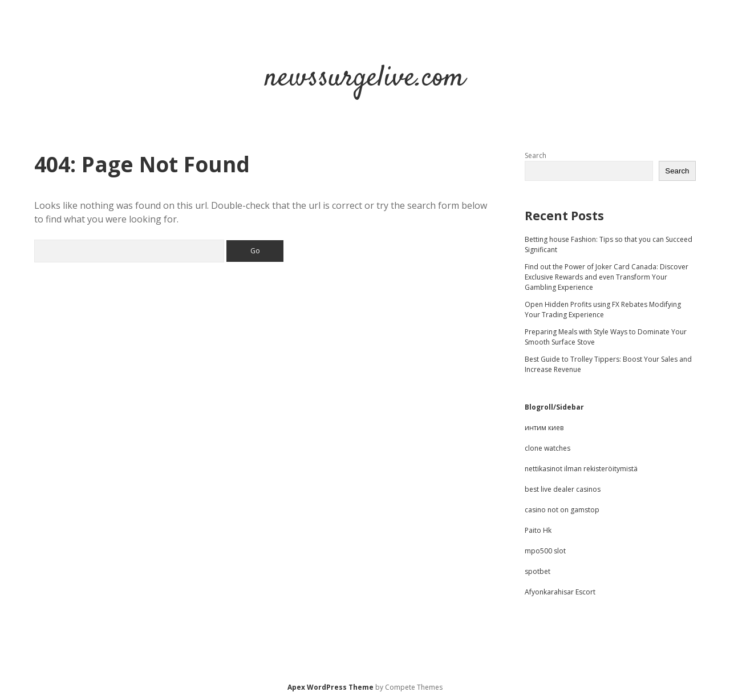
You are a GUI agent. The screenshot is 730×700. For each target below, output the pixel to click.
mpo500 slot (545, 551)
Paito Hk (538, 530)
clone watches (547, 448)
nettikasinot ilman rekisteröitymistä (581, 469)
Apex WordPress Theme (330, 687)
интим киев (544, 428)
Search (536, 155)
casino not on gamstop (562, 510)
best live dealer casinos (563, 489)
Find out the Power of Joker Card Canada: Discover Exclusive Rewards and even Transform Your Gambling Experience (607, 277)
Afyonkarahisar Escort (560, 592)
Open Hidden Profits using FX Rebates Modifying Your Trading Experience (603, 309)
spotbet (538, 571)
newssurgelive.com (365, 78)
